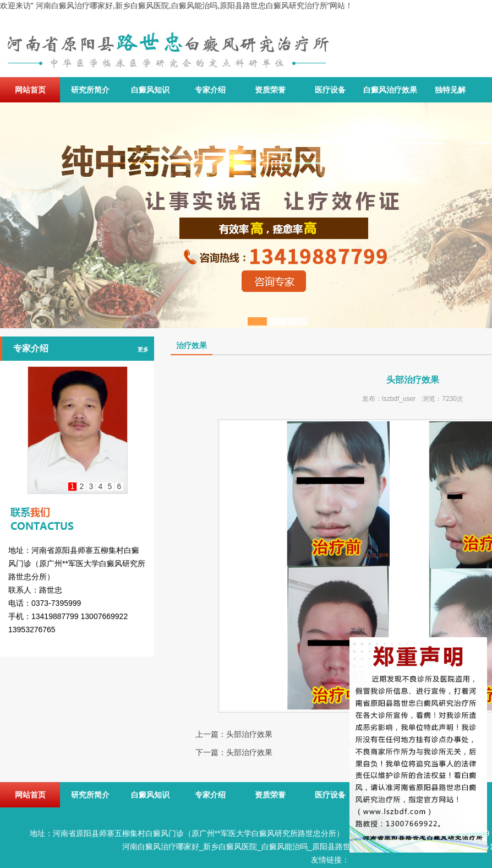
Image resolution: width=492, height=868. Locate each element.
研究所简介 (90, 90)
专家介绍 (210, 90)
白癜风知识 (150, 90)
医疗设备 (330, 90)
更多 (143, 349)
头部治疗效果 (249, 734)
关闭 (357, 631)
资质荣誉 (270, 90)
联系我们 (77, 509)
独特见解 (450, 90)
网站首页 (30, 90)
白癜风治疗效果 (390, 90)
